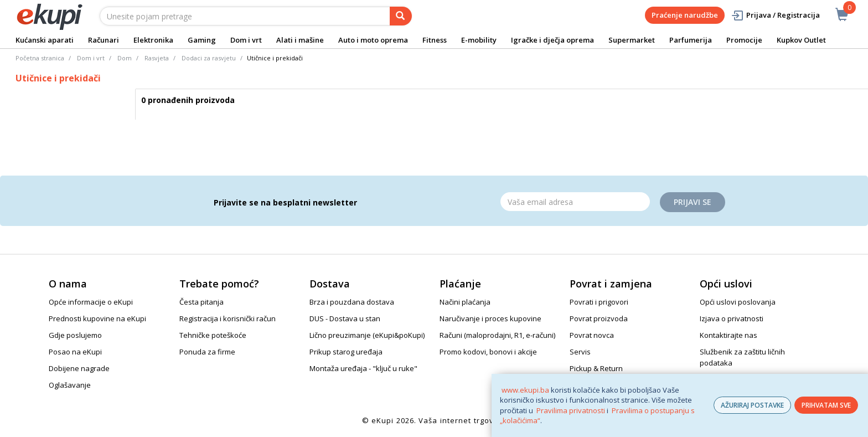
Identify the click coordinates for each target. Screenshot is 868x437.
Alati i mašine (300, 40)
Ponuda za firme (207, 352)
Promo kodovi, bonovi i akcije (488, 352)
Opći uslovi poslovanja (738, 302)
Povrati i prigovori (599, 302)
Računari (104, 40)
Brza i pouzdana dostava (352, 302)
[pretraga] (401, 16)
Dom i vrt (246, 40)
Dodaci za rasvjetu (209, 58)
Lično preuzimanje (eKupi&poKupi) (367, 335)
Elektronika (153, 40)
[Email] (575, 202)
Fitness (435, 40)
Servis (580, 352)
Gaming (202, 40)
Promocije (744, 40)
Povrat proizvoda (599, 318)
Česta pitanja (201, 302)
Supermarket (632, 40)
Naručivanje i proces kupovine (490, 318)
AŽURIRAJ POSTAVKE (752, 405)
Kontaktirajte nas (728, 335)
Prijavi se (693, 202)
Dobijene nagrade (79, 368)
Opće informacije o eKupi (91, 302)
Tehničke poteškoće (213, 335)
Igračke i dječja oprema (552, 40)
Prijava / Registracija (775, 15)
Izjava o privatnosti (732, 318)
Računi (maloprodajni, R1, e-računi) (497, 335)
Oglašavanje (70, 385)
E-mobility (479, 40)
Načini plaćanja (465, 302)
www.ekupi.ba (525, 390)
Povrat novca (592, 335)
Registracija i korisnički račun (228, 318)
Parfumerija (691, 40)
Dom (125, 58)
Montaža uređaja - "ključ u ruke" (363, 368)
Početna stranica (40, 58)
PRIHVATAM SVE (826, 405)
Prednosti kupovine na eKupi (97, 318)
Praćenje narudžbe (685, 15)
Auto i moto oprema (373, 40)
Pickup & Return (596, 368)
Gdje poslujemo (75, 335)
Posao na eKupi (75, 352)
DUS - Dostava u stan (345, 318)
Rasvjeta (157, 58)
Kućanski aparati (45, 40)
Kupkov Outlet (801, 40)
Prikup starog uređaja (346, 352)
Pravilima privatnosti (571, 410)
